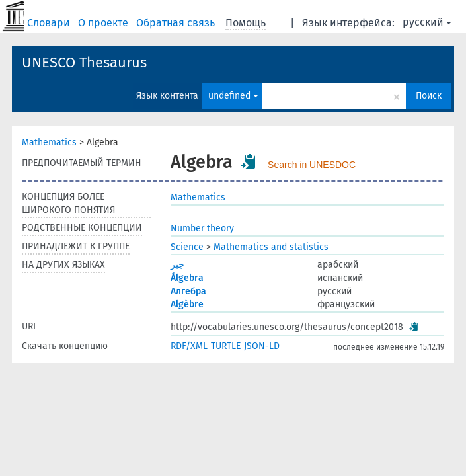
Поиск (429, 96)
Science (187, 247)
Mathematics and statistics (271, 247)
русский (427, 22)
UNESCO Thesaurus (84, 62)
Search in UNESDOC (312, 165)
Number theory (202, 228)
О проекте (104, 23)
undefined (233, 96)
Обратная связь (177, 23)
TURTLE (226, 346)
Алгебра (188, 291)
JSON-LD (262, 346)
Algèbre (187, 304)
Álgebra (187, 278)
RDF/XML (189, 346)
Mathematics (49, 142)
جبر (177, 265)
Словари (50, 23)
